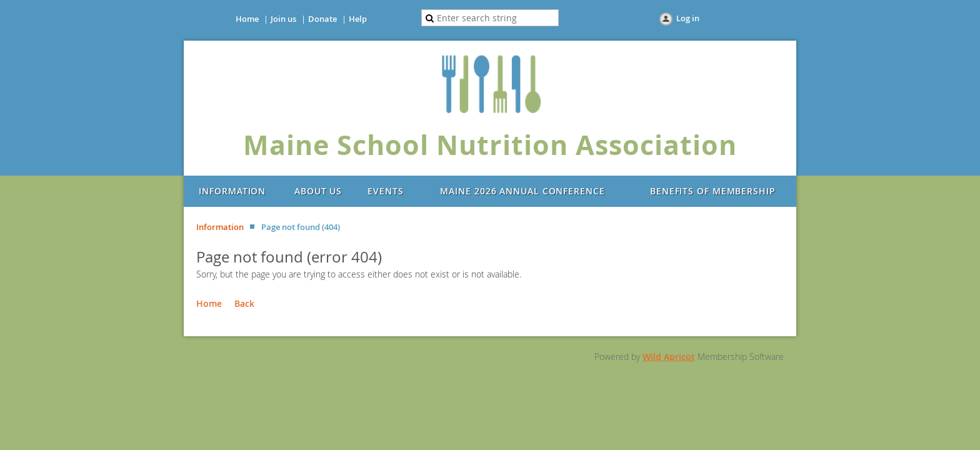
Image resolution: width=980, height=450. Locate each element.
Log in (688, 18)
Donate (322, 19)
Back (244, 303)
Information (220, 227)
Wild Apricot (669, 357)
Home (247, 19)
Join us (283, 19)
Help (358, 19)
